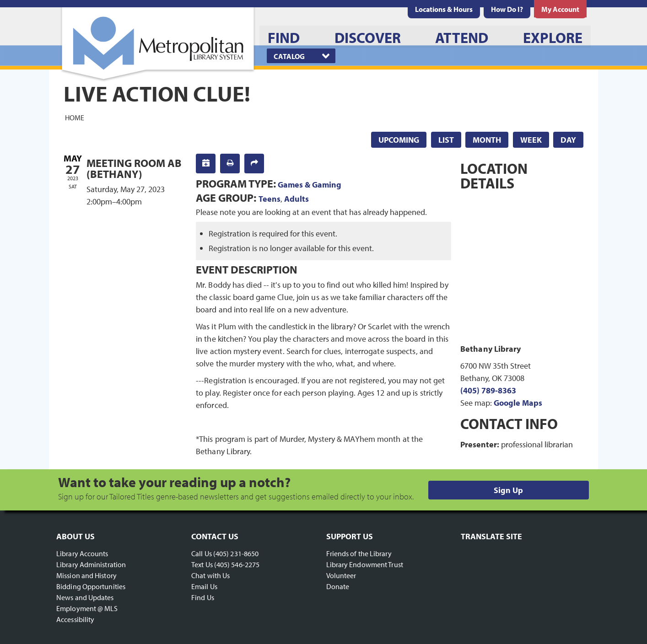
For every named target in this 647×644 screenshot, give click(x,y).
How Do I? (507, 9)
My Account (560, 9)
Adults (297, 199)
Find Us (203, 597)
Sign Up (508, 490)
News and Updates (85, 597)
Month (487, 140)
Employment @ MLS (87, 608)
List (446, 140)
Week (531, 140)
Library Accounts (82, 553)
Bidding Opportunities (91, 586)
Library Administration (91, 564)
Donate (338, 586)
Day (568, 140)
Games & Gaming (310, 185)
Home (75, 117)
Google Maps (518, 403)
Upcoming (399, 140)
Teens (270, 199)
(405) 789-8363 (488, 390)
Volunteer (341, 575)
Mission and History (86, 575)
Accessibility (75, 619)
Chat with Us (210, 575)
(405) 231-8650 (236, 553)
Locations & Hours (444, 9)
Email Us (204, 586)
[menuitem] (444, 9)
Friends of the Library (359, 553)
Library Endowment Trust (365, 564)
